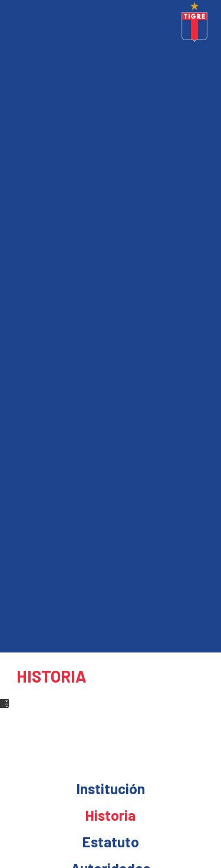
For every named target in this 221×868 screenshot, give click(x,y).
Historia (111, 815)
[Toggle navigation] (12, 24)
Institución (111, 788)
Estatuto (111, 841)
